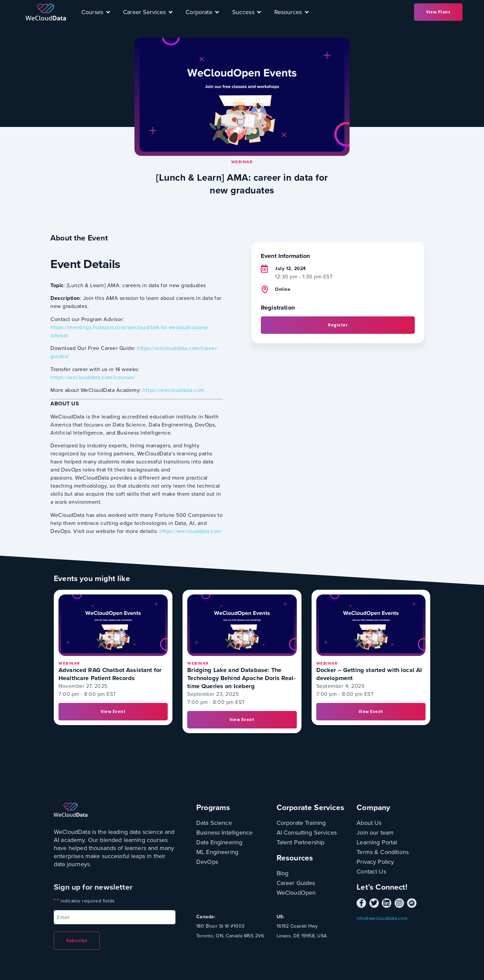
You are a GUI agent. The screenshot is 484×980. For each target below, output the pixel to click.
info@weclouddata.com (382, 918)
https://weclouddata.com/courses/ (93, 377)
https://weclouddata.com (174, 390)
